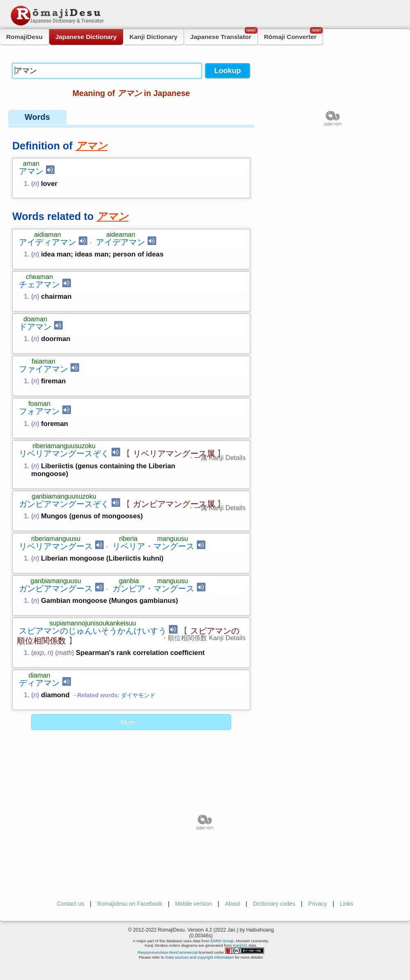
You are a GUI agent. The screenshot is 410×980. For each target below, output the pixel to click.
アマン (31, 171)
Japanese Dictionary (86, 37)
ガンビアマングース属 (174, 504)
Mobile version (194, 904)
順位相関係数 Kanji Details (207, 638)
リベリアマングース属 (174, 453)
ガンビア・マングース (153, 588)
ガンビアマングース (56, 588)
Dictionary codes (274, 904)
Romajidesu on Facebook (130, 904)
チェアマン (39, 284)
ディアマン (39, 683)
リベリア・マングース (153, 546)
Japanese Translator (224, 35)
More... (131, 722)
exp (39, 653)
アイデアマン (121, 242)
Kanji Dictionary (154, 37)
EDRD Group (222, 941)
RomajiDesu (24, 37)
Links (347, 904)
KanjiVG (240, 945)
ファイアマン (43, 369)
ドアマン (35, 327)
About (233, 904)
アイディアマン (48, 242)
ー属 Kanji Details (220, 458)
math (65, 653)
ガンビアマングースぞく (64, 504)
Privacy (318, 904)
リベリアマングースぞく (64, 453)
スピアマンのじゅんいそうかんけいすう (93, 631)
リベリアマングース (56, 546)
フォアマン (39, 411)
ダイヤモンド (138, 695)
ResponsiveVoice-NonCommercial (168, 952)
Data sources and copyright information (199, 957)
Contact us (70, 904)
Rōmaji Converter (293, 35)
